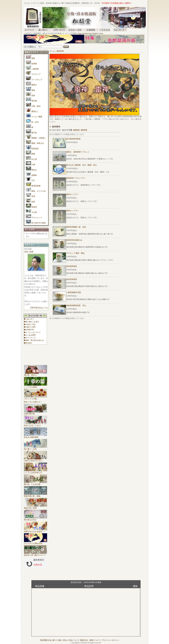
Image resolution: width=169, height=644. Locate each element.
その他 (34, 212)
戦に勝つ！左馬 (36, 448)
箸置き (34, 85)
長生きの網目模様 (36, 436)
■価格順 (76, 130)
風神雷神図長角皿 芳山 (76, 306)
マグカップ (36, 74)
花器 (33, 96)
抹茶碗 (34, 64)
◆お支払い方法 (30, 324)
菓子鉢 (34, 133)
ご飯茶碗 (35, 69)
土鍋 (33, 165)
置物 (33, 154)
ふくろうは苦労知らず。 (36, 472)
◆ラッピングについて (32, 332)
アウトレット (37, 218)
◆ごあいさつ (29, 319)
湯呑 (33, 58)
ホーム (52, 51)
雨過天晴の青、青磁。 (36, 495)
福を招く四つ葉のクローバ (36, 554)
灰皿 (33, 202)
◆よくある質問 (30, 335)
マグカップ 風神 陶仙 (75, 253)
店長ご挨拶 (29, 252)
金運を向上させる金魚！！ (36, 531)
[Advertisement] (70, 44)
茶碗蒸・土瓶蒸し (39, 138)
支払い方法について (71, 640)
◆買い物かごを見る (31, 322)
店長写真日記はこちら (39, 308)
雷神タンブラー (73, 211)
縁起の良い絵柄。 (36, 507)
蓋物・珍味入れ (38, 143)
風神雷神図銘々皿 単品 (76, 227)
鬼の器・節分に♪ (36, 374)
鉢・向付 (35, 122)
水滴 (33, 196)
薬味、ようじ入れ (39, 191)
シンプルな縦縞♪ (36, 386)
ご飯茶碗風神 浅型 (74, 292)
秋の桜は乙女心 (36, 519)
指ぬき (34, 170)
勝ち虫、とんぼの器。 (36, 483)
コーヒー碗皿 (37, 117)
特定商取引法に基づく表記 (51, 640)
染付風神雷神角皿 (73, 139)
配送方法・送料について (90, 640)
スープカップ (37, 80)
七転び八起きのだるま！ (36, 460)
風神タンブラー (73, 194)
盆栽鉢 (34, 175)
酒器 (33, 90)
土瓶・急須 (36, 106)
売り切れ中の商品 (39, 223)
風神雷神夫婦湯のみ (74, 240)
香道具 (34, 207)
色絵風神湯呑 (72, 266)
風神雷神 (60, 51)
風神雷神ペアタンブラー (76, 178)
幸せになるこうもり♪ (36, 425)
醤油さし (35, 111)
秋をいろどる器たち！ (33, 402)
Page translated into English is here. (91, 33)
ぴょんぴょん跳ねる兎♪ (36, 542)
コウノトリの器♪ (36, 398)
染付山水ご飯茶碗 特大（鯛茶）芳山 (81, 165)
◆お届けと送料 (30, 327)
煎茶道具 (35, 149)
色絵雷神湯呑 (72, 279)
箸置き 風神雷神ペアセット (78, 152)
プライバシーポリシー (110, 640)
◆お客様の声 (29, 330)
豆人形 (34, 159)
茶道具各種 (36, 186)
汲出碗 (34, 101)
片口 (33, 180)
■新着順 (84, 130)
